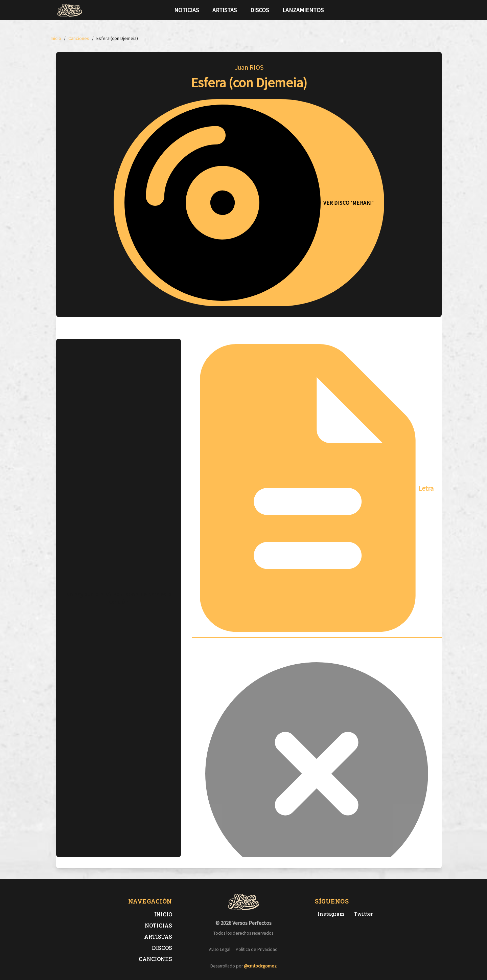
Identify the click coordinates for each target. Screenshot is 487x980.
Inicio (163, 914)
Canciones (155, 959)
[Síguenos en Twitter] (417, 10)
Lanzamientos (303, 10)
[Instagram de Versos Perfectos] (330, 914)
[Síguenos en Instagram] (428, 10)
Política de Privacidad (257, 949)
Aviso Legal (220, 949)
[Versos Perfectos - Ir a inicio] (70, 10)
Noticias (187, 10)
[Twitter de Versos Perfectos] (362, 914)
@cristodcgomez (260, 966)
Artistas (225, 10)
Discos (260, 10)
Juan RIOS (249, 67)
